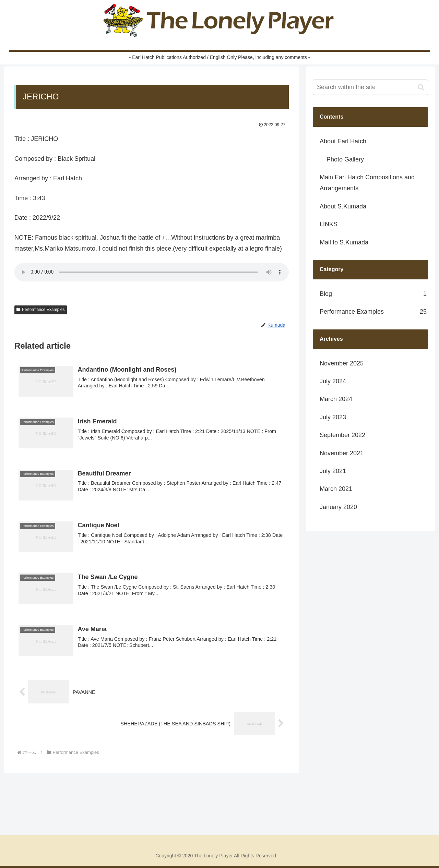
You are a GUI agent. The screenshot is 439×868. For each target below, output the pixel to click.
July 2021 (333, 471)
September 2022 (342, 435)
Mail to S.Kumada (344, 242)
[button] (421, 87)
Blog (373, 294)
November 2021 (342, 453)
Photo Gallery (345, 159)
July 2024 (333, 381)
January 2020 (338, 507)
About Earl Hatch (343, 141)
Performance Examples (41, 310)
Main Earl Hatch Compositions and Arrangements (367, 183)
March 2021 (336, 489)
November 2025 (342, 363)
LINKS (329, 224)
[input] (370, 87)
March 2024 (336, 399)
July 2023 (333, 417)
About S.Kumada (343, 206)
